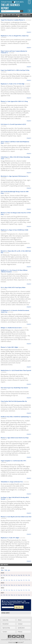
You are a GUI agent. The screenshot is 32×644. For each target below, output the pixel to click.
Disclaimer (6, 624)
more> (29, 32)
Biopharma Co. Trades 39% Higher (10, 538)
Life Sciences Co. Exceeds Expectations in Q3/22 (13, 124)
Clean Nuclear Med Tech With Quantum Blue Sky (14, 401)
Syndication (21, 628)
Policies (20, 632)
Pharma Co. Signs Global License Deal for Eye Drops (15, 438)
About (20, 620)
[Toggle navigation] (29, 11)
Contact (20, 624)
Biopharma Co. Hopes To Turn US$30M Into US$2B (14, 230)
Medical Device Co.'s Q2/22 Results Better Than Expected (16, 370)
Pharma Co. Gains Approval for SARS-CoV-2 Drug (14, 101)
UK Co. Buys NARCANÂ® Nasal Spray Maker (13, 287)
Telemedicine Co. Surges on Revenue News (12, 482)
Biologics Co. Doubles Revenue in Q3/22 (11, 328)
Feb (6, 570)
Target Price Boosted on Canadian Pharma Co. (13, 20)
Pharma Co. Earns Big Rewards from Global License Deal (16, 517)
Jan (9, 570)
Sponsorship (6, 628)
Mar (2, 570)
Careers (5, 632)
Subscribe (5, 620)
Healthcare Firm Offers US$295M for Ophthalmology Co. (16, 417)
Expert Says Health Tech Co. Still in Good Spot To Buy (15, 70)
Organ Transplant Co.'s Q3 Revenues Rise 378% (13, 461)
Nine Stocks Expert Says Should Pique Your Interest (14, 388)
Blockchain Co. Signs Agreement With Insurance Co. (15, 176)
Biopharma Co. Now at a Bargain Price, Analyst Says (15, 36)
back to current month (25, 16)
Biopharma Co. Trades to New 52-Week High (13, 84)
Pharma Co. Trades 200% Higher (10, 347)
